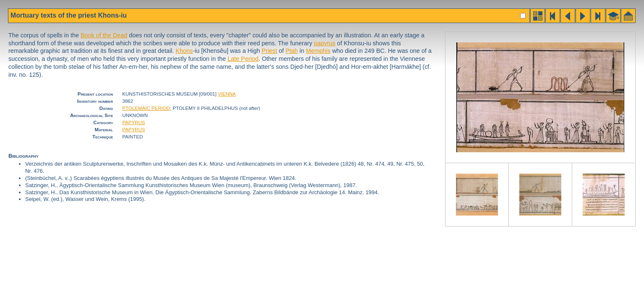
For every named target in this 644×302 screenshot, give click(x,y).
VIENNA (227, 94)
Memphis (318, 51)
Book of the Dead (104, 35)
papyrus (325, 43)
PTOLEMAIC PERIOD (146, 108)
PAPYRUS (134, 122)
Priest (269, 51)
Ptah (292, 51)
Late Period (243, 59)
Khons (184, 51)
